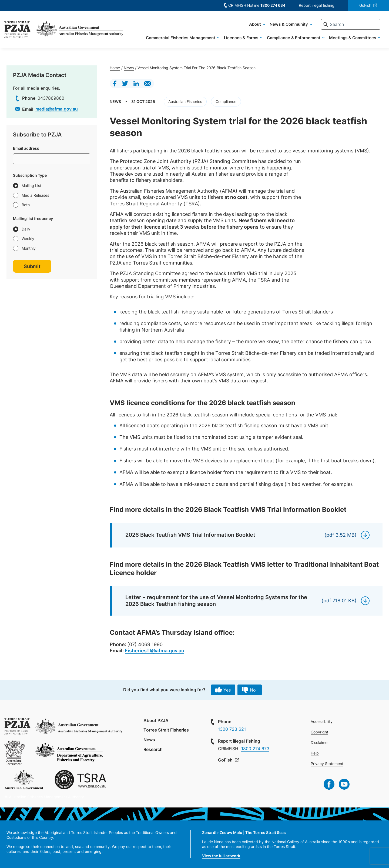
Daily (26, 229)
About (255, 24)
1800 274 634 (273, 5)
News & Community (289, 24)
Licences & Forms (241, 38)
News (129, 68)
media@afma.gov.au (57, 109)
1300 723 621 (232, 729)
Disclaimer (320, 742)
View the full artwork (221, 856)
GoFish (365, 5)
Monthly (29, 248)
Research (153, 749)
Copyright (319, 732)
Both (26, 205)
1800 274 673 (255, 749)
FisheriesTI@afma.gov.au (155, 651)
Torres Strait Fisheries (166, 730)
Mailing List (31, 186)
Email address (26, 148)
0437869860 (51, 98)
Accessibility (322, 721)
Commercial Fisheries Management (181, 38)
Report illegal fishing (317, 5)
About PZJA (156, 720)
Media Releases (35, 195)
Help (315, 753)
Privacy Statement (327, 764)
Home (115, 68)
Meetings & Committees (353, 38)
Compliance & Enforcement (294, 38)
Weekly (28, 238)
